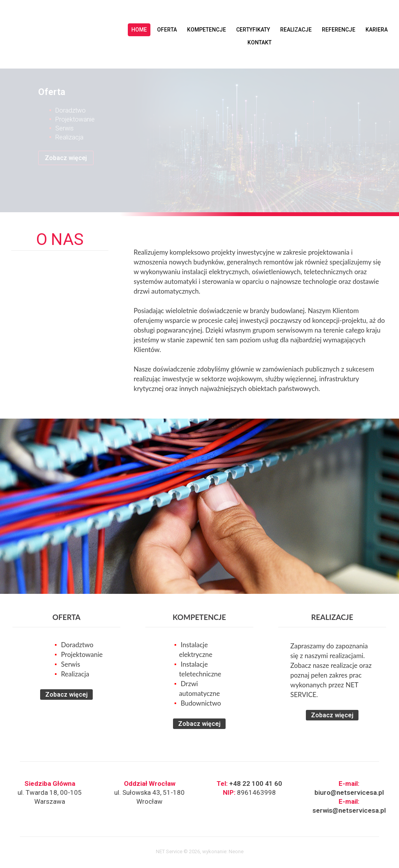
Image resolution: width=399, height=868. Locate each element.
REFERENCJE (339, 30)
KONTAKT (260, 42)
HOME (139, 30)
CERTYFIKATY (253, 30)
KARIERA (377, 30)
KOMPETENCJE (207, 30)
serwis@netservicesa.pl (349, 810)
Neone (236, 851)
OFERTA (167, 30)
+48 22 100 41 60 (256, 783)
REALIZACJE (296, 30)
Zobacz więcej (66, 158)
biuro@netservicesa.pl (349, 792)
